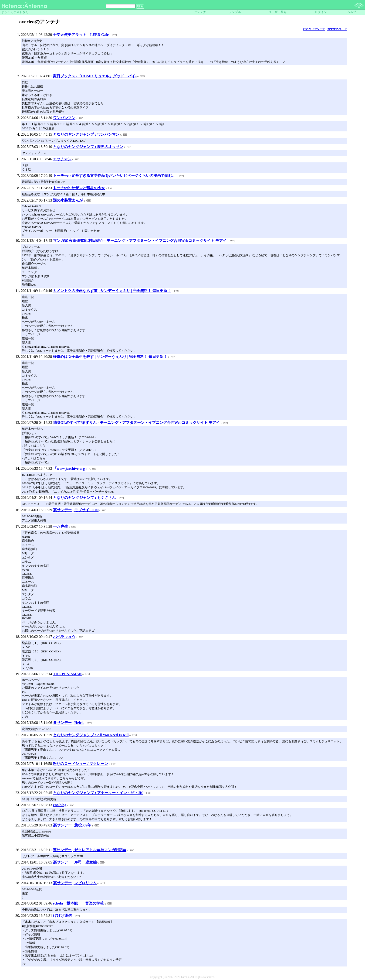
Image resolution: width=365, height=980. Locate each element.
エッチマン (62, 159)
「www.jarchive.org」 (71, 468)
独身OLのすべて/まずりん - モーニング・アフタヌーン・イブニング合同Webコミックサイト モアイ (136, 423)
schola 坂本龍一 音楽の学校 (79, 903)
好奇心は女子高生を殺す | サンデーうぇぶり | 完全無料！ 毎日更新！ (110, 357)
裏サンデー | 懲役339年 (72, 825)
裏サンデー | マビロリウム (75, 883)
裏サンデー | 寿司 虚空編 (75, 862)
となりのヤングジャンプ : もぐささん (84, 498)
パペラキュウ (64, 637)
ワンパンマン (64, 118)
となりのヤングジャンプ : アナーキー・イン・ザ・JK (98, 793)
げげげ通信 (62, 916)
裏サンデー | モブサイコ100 (76, 510)
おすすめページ (337, 29)
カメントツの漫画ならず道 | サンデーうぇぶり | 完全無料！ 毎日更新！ (112, 291)
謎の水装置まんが (68, 200)
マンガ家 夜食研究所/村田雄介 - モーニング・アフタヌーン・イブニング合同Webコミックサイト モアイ (140, 241)
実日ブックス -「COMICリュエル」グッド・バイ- (95, 76)
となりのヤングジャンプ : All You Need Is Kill (91, 735)
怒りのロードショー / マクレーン (80, 764)
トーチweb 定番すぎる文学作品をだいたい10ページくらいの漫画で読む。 (115, 176)
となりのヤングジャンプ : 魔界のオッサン (88, 147)
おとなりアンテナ (314, 29)
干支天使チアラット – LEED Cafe (81, 35)
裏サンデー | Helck (68, 723)
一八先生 (61, 526)
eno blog (60, 805)
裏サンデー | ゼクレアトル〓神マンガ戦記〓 (90, 850)
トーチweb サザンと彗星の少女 (79, 188)
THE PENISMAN (67, 674)
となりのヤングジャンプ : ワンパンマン (86, 134)
